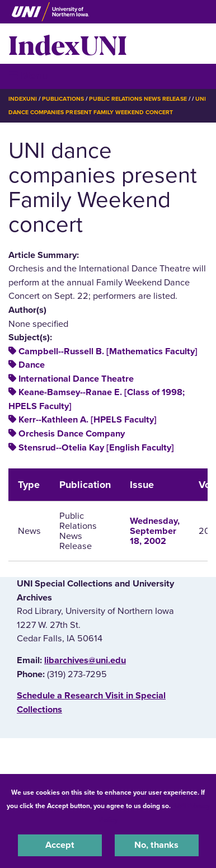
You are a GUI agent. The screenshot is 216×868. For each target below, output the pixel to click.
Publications (63, 99)
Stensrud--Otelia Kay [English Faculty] (96, 448)
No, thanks (156, 845)
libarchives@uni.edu (85, 660)
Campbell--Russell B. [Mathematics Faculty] (108, 351)
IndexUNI (68, 44)
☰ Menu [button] (28, 76)
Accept (60, 845)
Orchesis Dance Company (72, 434)
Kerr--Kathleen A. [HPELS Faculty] (88, 420)
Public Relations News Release (138, 99)
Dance (32, 365)
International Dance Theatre (76, 379)
